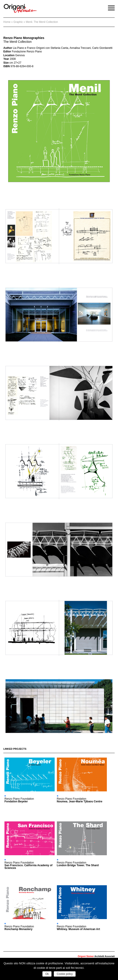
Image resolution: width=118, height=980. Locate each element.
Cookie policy (65, 974)
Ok (47, 974)
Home (7, 22)
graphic (18, 22)
